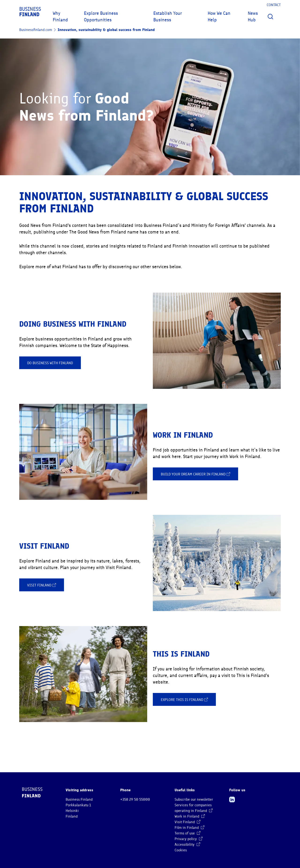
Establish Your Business (168, 17)
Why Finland (60, 17)
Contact (274, 5)
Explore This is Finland (184, 700)
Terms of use (187, 833)
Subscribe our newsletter (194, 799)
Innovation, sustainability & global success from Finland (106, 30)
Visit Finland (42, 585)
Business (30, 12)
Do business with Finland (50, 363)
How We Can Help (219, 17)
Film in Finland (189, 828)
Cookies (181, 850)
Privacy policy (189, 839)
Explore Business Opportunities (101, 17)
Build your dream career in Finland (195, 474)
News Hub (253, 17)
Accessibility (187, 845)
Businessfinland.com (36, 30)
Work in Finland (190, 816)
